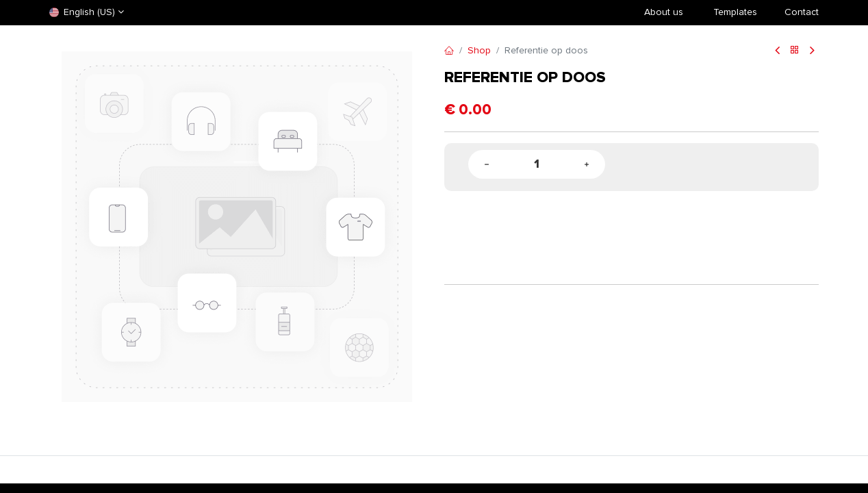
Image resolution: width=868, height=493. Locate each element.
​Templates (735, 12)
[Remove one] (487, 165)
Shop (479, 50)
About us (664, 12)
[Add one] (587, 165)
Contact (802, 12)
